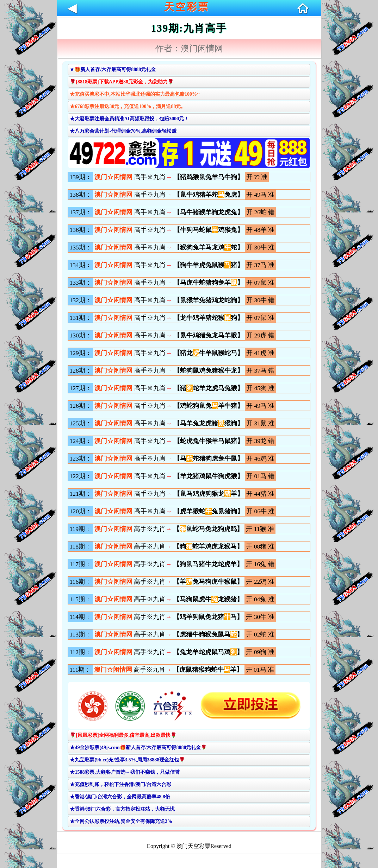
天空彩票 (187, 7)
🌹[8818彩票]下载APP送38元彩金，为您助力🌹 (122, 82)
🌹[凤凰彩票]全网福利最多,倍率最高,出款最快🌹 (123, 735)
